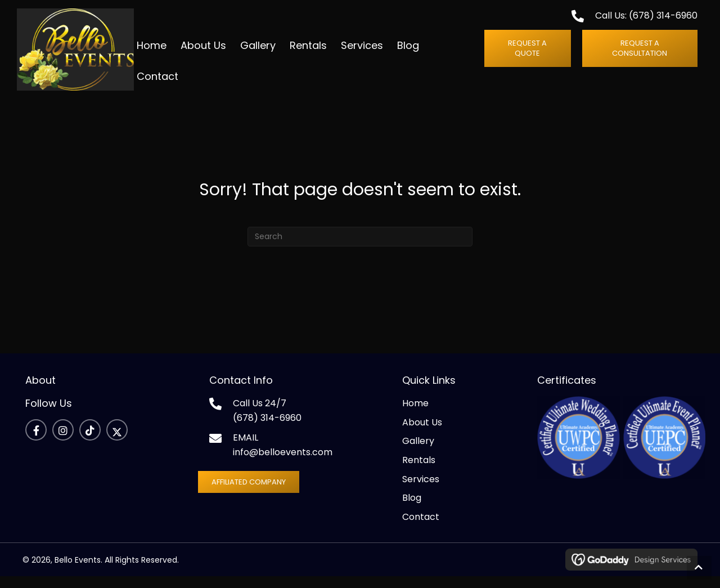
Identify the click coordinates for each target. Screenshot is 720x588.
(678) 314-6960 (663, 21)
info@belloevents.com (283, 464)
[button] (533, 54)
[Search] (360, 248)
